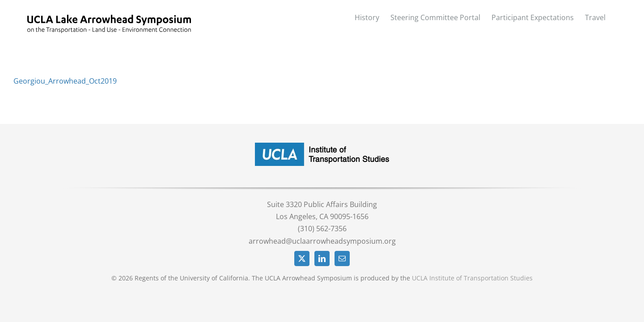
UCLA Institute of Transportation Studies (472, 278)
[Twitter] (302, 258)
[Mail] (342, 258)
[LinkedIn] (322, 258)
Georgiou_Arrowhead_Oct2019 (65, 81)
